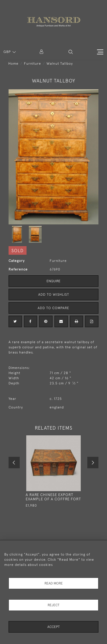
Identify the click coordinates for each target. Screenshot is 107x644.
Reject (53, 605)
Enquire (53, 281)
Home (13, 64)
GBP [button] (8, 52)
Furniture (33, 64)
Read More (54, 583)
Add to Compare (53, 308)
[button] (71, 52)
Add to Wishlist (54, 295)
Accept (53, 627)
